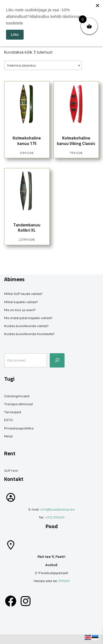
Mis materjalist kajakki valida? (28, 318)
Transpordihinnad (18, 404)
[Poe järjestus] (43, 65)
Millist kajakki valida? (21, 302)
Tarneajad (12, 412)
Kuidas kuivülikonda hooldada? (29, 334)
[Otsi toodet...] (57, 360)
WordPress (44, 639)
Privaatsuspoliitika (19, 428)
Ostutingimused (17, 396)
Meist (8, 436)
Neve (8, 639)
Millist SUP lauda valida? (23, 294)
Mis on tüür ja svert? (20, 310)
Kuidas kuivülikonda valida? (26, 326)
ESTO (9, 420)
